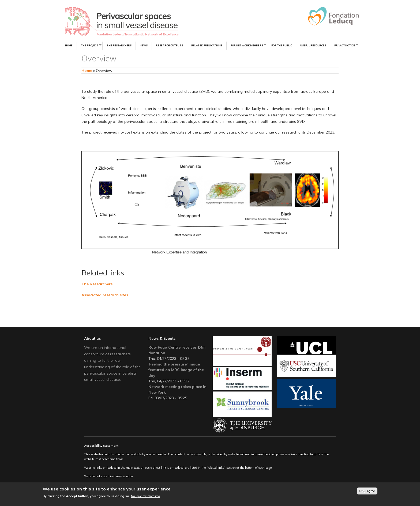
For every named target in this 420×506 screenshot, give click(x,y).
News (144, 45)
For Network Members (246, 45)
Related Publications (207, 45)
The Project (89, 45)
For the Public (282, 45)
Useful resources (313, 45)
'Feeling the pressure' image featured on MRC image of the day (176, 370)
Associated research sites (105, 295)
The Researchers (119, 45)
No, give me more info (145, 496)
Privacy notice (344, 45)
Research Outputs (169, 45)
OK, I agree (367, 491)
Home (69, 45)
